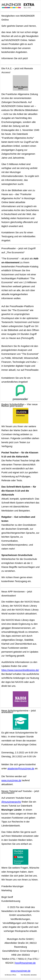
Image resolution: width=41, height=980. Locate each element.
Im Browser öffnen (10, 975)
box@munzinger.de (25, 963)
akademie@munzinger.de (21, 768)
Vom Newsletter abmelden (29, 975)
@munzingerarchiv (11, 802)
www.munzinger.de (11, 780)
